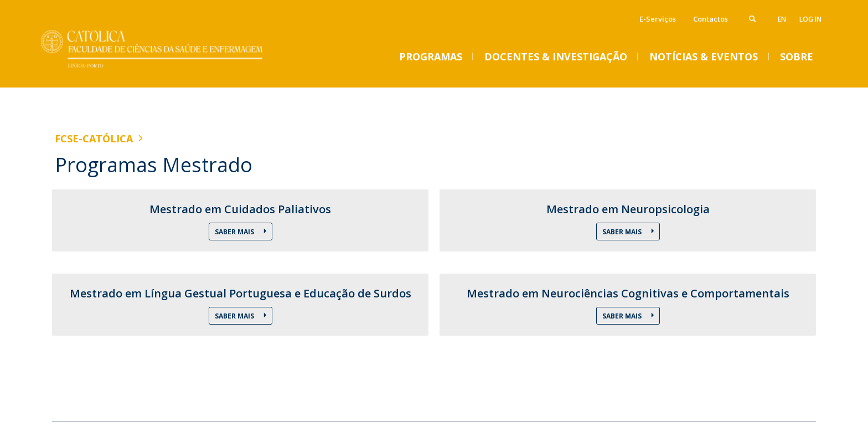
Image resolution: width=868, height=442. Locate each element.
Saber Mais (235, 232)
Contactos (711, 19)
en (782, 19)
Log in (810, 19)
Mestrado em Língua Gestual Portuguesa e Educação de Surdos (241, 294)
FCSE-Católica (94, 138)
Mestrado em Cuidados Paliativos (240, 209)
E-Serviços (658, 19)
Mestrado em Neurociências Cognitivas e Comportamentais (628, 294)
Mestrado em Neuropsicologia (628, 209)
